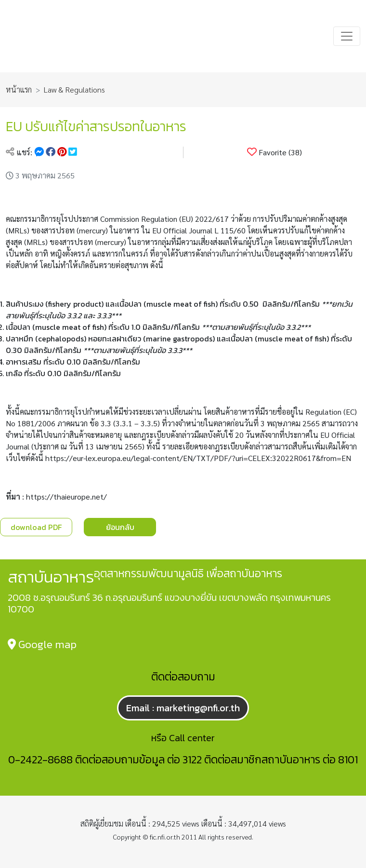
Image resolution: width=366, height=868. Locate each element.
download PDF (36, 527)
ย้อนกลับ (120, 527)
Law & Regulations (74, 89)
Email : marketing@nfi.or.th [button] (183, 708)
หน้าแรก (19, 89)
